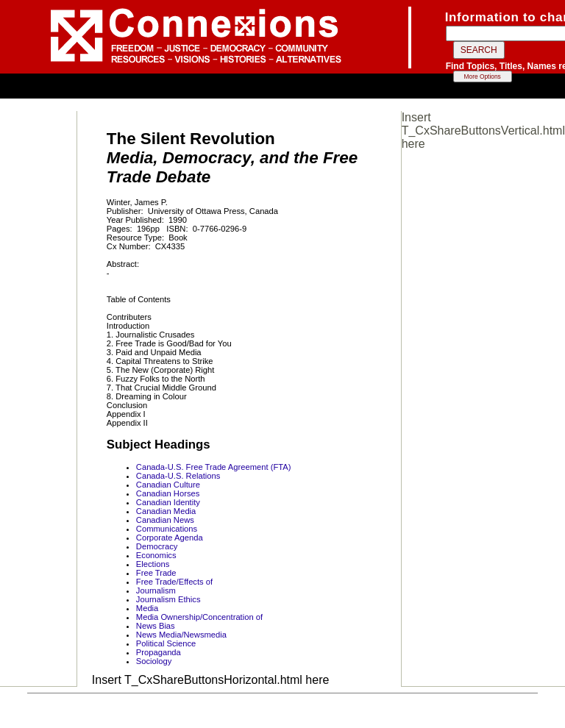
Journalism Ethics (168, 599)
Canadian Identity (168, 502)
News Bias (156, 626)
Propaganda (159, 652)
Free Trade (156, 573)
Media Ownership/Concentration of (199, 617)
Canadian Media (166, 511)
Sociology (154, 661)
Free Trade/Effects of (174, 582)
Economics (156, 555)
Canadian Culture (168, 485)
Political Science (166, 643)
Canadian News (165, 520)
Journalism (156, 590)
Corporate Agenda (170, 538)
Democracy (157, 546)
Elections (153, 564)
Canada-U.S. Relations (178, 476)
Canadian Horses (168, 493)
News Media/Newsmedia (181, 635)
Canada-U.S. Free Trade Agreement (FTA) (214, 467)
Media (147, 608)
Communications (167, 529)
